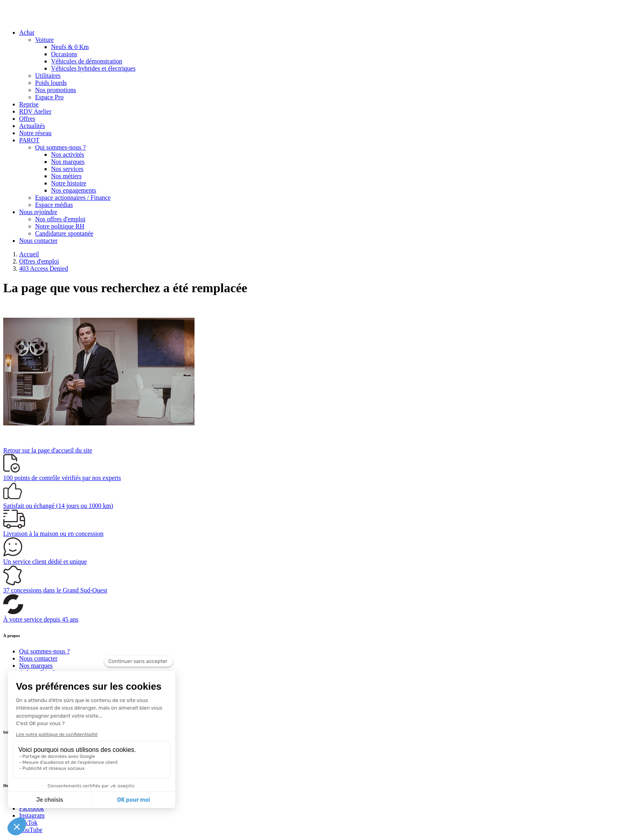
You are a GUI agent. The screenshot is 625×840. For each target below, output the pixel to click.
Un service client (45, 562)
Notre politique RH (60, 226)
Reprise (29, 104)
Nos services (67, 169)
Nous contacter (38, 241)
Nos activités (68, 154)
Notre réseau (35, 133)
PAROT (29, 140)
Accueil (29, 254)
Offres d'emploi (39, 261)
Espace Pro (49, 97)
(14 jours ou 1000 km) (58, 506)
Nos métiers (66, 176)
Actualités (32, 126)
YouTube (31, 830)
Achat (27, 32)
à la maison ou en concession (53, 534)
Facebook (31, 808)
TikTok (28, 823)
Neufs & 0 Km (70, 47)
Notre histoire (69, 183)
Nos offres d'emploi (60, 219)
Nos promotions (56, 90)
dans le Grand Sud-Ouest (55, 590)
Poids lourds (51, 83)
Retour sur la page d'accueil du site (48, 450)
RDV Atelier (35, 111)
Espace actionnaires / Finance (73, 198)
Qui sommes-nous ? (60, 147)
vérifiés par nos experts (62, 478)
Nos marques (68, 162)
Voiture (44, 40)
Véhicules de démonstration (87, 61)
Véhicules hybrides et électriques (93, 68)
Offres (27, 119)
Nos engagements (74, 190)
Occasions (64, 54)
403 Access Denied (44, 269)
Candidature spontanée (64, 233)
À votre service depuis (41, 619)
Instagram (32, 815)
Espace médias (54, 205)
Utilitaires (48, 76)
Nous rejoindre (38, 212)
